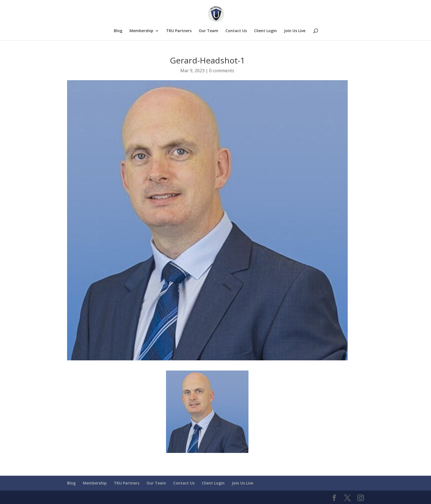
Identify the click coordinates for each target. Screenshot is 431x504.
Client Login (265, 31)
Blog (118, 31)
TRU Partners (179, 31)
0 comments (222, 71)
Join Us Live (295, 31)
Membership (141, 31)
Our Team (208, 31)
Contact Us (236, 31)
